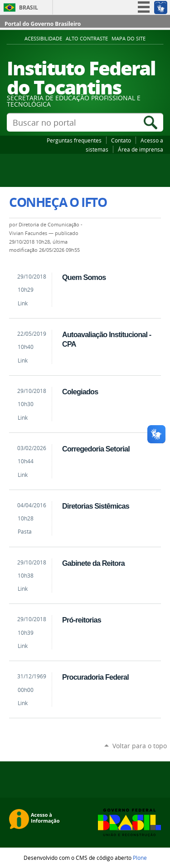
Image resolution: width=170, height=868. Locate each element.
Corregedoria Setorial (96, 449)
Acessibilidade (43, 39)
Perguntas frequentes (74, 140)
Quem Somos (84, 277)
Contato (121, 140)
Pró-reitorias (82, 620)
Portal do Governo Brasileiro (43, 24)
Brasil (29, 7)
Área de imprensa (141, 149)
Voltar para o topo (140, 746)
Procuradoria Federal (95, 677)
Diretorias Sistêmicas (96, 506)
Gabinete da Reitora (93, 563)
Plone (140, 858)
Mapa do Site (129, 39)
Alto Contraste (87, 39)
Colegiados (80, 392)
